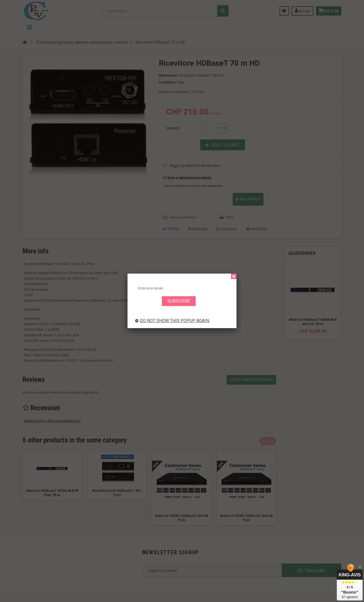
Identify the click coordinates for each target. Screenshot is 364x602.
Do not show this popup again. (172, 321)
